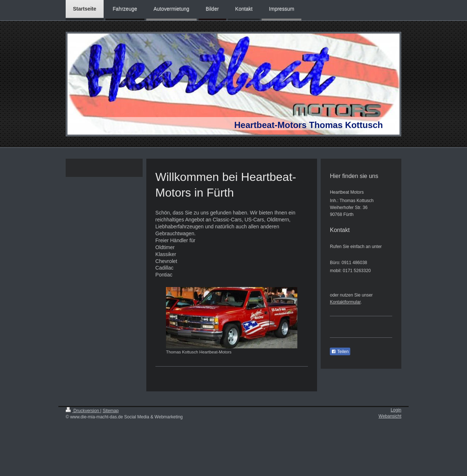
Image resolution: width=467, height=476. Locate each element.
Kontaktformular (345, 302)
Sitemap (111, 411)
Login (396, 410)
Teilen (340, 352)
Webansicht (390, 416)
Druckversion (83, 411)
